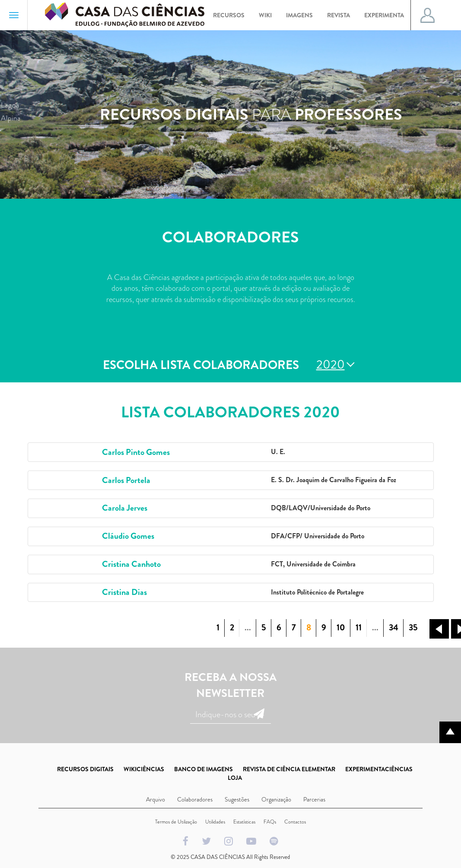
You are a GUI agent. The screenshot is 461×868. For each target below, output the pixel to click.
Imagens (299, 15)
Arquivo (156, 799)
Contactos (295, 822)
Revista (339, 15)
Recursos (229, 15)
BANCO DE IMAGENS (203, 769)
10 (341, 628)
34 (394, 628)
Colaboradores (195, 799)
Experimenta (384, 15)
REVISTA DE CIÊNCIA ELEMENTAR (289, 769)
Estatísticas (244, 822)
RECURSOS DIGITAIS (85, 769)
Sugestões (237, 799)
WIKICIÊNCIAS (144, 769)
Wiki (265, 15)
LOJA (235, 778)
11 (359, 628)
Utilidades (215, 822)
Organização (276, 799)
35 (413, 628)
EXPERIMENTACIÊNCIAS (379, 769)
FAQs (270, 822)
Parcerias (314, 799)
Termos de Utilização (176, 822)
